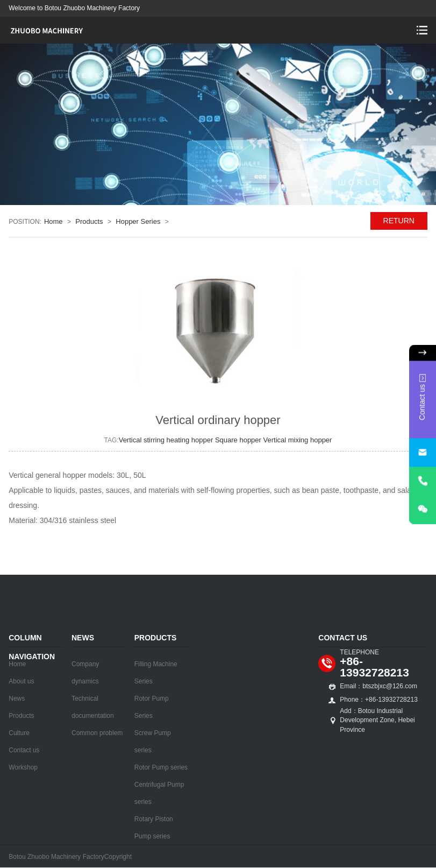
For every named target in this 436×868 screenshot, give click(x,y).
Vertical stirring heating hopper (167, 440)
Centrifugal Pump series (159, 793)
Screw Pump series (153, 742)
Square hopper (239, 440)
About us (21, 681)
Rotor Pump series (161, 767)
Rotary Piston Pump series (154, 828)
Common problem (97, 733)
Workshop (23, 767)
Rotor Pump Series (152, 707)
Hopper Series (138, 221)
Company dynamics (85, 673)
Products (89, 221)
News (17, 698)
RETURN (399, 221)
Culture (19, 733)
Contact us (24, 750)
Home (53, 221)
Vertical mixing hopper (298, 440)
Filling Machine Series (156, 673)
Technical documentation (93, 707)
